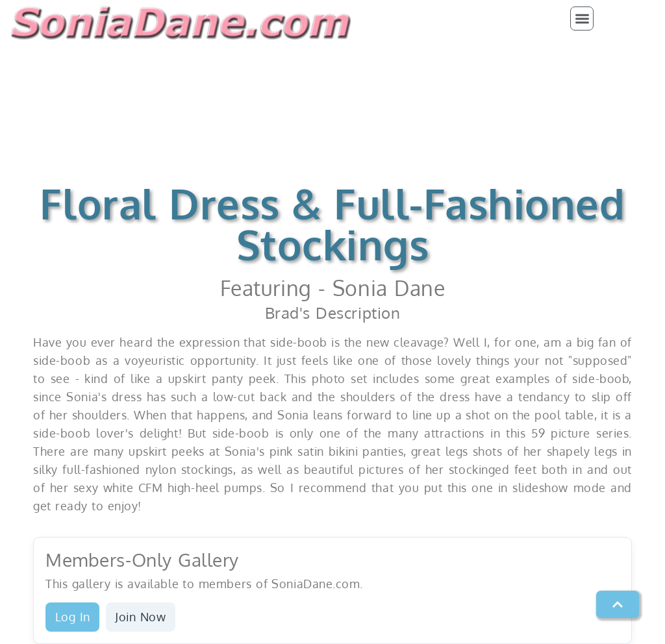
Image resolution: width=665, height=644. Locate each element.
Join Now (140, 617)
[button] (582, 19)
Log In (73, 617)
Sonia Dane (389, 288)
